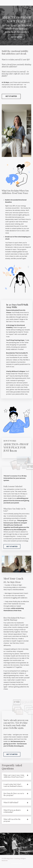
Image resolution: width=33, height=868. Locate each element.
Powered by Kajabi (17, 863)
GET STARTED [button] (16, 37)
